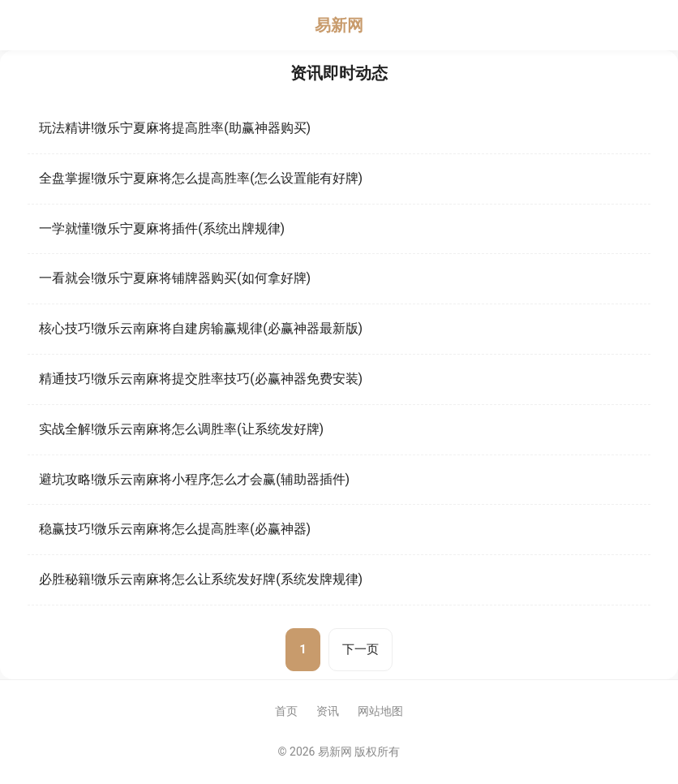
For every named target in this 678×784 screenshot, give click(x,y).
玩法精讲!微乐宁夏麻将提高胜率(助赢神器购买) (175, 128)
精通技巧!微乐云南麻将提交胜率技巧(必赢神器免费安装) (201, 379)
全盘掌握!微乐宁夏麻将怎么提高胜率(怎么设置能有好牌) (201, 178)
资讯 (328, 711)
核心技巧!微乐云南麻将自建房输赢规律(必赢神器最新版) (201, 328)
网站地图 (380, 711)
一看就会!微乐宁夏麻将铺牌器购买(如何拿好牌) (175, 278)
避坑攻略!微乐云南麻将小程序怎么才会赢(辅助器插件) (194, 479)
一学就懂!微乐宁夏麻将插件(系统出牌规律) (162, 228)
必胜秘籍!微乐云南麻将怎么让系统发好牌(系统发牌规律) (201, 579)
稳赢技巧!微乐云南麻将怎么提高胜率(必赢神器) (175, 529)
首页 (286, 711)
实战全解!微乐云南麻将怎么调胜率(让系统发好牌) (181, 429)
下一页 (360, 649)
